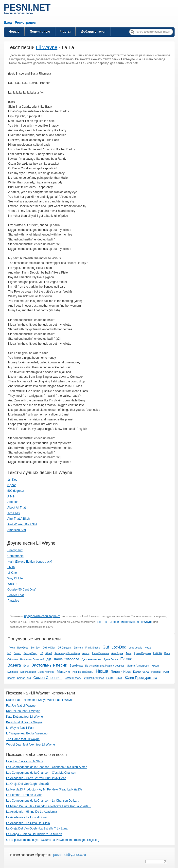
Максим (63, 671)
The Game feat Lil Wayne (23, 739)
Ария (129, 653)
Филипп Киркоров (94, 678)
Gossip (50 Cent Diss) (22, 590)
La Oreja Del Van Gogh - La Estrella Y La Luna (37, 829)
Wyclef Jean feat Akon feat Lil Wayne (31, 745)
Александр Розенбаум (67, 653)
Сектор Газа (24, 678)
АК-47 (49, 653)
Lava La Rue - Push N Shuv (25, 761)
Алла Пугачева (100, 653)
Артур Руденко (142, 653)
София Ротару (73, 678)
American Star (17, 530)
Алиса (86, 653)
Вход (8, 22)
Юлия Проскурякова (141, 678)
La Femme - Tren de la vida (24, 795)
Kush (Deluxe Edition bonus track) (30, 562)
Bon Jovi (36, 648)
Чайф (119, 678)
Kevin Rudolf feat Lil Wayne (24, 722)
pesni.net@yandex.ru (69, 855)
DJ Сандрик (65, 648)
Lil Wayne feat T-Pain (20, 728)
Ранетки (156, 672)
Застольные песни (50, 665)
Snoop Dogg (31, 653)
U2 (41, 653)
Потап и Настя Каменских (130, 672)
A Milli (11, 496)
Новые (14, 31)
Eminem (78, 648)
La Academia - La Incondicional (27, 817)
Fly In (11, 567)
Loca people (135, 648)
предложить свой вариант (42, 616)
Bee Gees (23, 648)
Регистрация (26, 22)
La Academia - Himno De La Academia (32, 812)
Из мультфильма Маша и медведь (105, 666)
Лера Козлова (46, 672)
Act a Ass (14, 513)
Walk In (12, 584)
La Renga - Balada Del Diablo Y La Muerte (34, 834)
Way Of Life (15, 578)
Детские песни (91, 659)
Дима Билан (111, 660)
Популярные (40, 31)
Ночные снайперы (83, 672)
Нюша (102, 671)
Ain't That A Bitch (18, 519)
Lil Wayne (47, 47)
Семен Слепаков (48, 678)
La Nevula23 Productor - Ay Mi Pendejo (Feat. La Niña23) (44, 789)
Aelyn (12, 648)
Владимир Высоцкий (32, 660)
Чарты (66, 31)
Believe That (16, 595)
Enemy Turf (15, 550)
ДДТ (49, 660)
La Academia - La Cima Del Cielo (28, 823)
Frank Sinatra (93, 648)
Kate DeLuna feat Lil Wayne (25, 717)
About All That (17, 508)
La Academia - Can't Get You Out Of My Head (36, 778)
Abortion (13, 502)
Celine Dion (49, 648)
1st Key (12, 480)
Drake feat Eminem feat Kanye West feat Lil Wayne (40, 700)
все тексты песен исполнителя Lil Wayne (125, 622)
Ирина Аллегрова (138, 666)
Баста (157, 653)
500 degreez (16, 491)
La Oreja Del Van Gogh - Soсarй (27, 784)
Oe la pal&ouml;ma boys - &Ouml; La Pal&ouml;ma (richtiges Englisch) (53, 840)
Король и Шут (28, 672)
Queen (18, 653)
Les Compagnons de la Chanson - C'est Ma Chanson (41, 773)
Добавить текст (93, 31)
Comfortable (15, 556)
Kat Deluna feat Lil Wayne (23, 711)
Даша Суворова (66, 659)
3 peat (11, 485)
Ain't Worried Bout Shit (22, 524)
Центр (110, 678)
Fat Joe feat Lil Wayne (21, 706)
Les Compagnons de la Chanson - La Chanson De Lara (43, 801)
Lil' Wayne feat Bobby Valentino (27, 733)
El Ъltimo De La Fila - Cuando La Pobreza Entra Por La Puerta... (49, 806)
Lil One (12, 573)
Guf (106, 647)
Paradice (13, 601)
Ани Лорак (117, 653)
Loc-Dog (119, 647)
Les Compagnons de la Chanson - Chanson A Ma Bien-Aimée (47, 767)
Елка (26, 666)
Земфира (76, 666)
